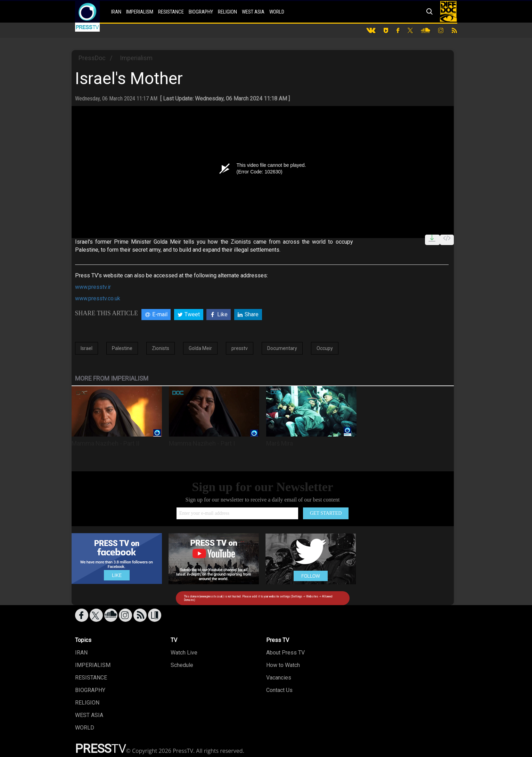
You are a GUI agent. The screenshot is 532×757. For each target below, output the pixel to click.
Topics (83, 640)
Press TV (278, 640)
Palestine (122, 348)
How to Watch (283, 665)
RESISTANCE (171, 12)
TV (174, 640)
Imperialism (136, 58)
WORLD (277, 12)
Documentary (282, 348)
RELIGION (227, 12)
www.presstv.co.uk (98, 298)
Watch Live (184, 653)
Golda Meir (200, 348)
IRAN (116, 12)
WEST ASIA (253, 12)
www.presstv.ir (93, 287)
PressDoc (92, 58)
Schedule (182, 665)
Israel (87, 348)
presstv (240, 348)
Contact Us (279, 690)
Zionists (161, 348)
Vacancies (279, 678)
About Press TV (285, 653)
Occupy (325, 348)
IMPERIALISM (140, 12)
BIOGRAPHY (201, 12)
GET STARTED (326, 513)
